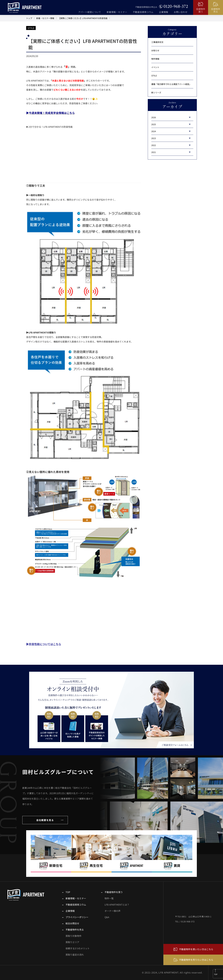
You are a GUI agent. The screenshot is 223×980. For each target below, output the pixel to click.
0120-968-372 (176, 6)
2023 (154, 138)
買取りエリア (72, 942)
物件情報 (155, 59)
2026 (154, 117)
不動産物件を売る (75, 930)
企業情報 (164, 12)
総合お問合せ (72, 923)
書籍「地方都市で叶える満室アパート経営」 (171, 84)
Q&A (107, 917)
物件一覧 (109, 898)
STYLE (31, 28)
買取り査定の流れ (75, 955)
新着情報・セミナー (117, 12)
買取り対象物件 (74, 936)
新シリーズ (156, 92)
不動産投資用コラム (143, 12)
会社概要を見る (45, 820)
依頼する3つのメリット (78, 948)
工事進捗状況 (157, 42)
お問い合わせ (181, 12)
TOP (68, 892)
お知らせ (155, 50)
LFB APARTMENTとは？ (117, 905)
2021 (154, 152)
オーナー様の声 (112, 911)
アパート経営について (90, 12)
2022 (154, 145)
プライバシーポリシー (77, 917)
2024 (154, 131)
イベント (155, 67)
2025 (154, 124)
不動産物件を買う (114, 892)
